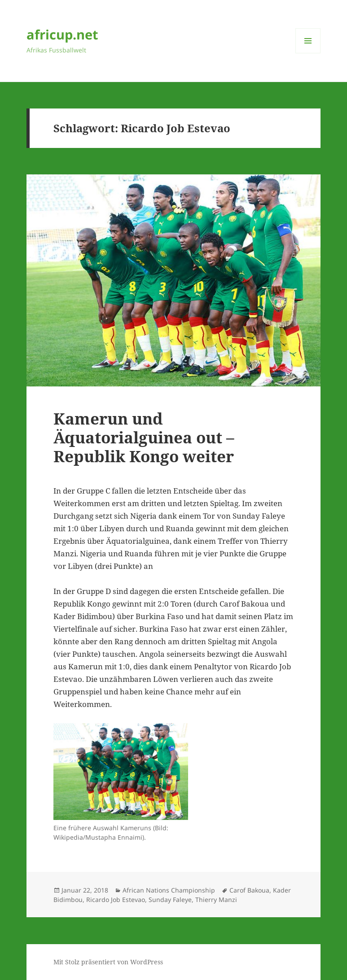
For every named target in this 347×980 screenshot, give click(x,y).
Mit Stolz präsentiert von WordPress (108, 962)
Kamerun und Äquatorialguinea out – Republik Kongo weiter (144, 437)
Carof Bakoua (249, 890)
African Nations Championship (169, 890)
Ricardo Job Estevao (116, 900)
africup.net (62, 34)
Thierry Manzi (216, 900)
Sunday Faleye (170, 900)
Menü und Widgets (308, 53)
